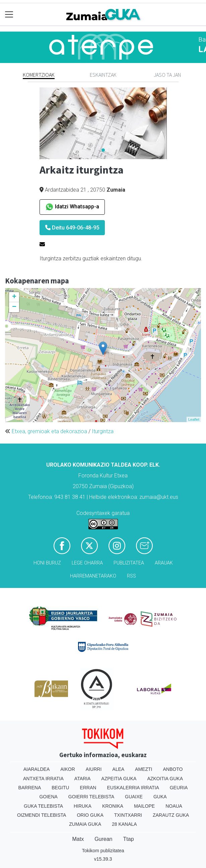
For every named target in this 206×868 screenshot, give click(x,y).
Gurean (103, 839)
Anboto (173, 769)
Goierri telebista (91, 797)
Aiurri (94, 769)
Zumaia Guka (85, 824)
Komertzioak (39, 75)
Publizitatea (129, 563)
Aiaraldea (37, 769)
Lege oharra (87, 563)
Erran (88, 788)
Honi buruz (47, 563)
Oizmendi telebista (42, 815)
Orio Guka (90, 815)
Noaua (174, 806)
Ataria (83, 779)
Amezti (144, 769)
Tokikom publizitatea (103, 851)
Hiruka (83, 806)
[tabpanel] (103, 123)
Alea (118, 769)
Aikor (68, 769)
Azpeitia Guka (119, 779)
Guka (160, 797)
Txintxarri (128, 815)
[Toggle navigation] (9, 15)
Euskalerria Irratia (133, 788)
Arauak (164, 563)
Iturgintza (103, 431)
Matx (78, 839)
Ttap (129, 839)
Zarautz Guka (171, 815)
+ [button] (14, 297)
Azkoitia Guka (165, 779)
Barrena (30, 788)
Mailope (144, 806)
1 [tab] (103, 150)
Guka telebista (43, 806)
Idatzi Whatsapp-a (72, 207)
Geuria (179, 788)
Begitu (60, 788)
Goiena (48, 797)
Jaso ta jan (167, 75)
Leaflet (194, 419)
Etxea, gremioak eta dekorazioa (49, 431)
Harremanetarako (93, 576)
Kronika (113, 806)
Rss (131, 576)
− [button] (14, 307)
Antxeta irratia (43, 779)
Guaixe (134, 797)
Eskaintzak (103, 75)
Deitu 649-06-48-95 (72, 228)
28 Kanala (124, 824)
